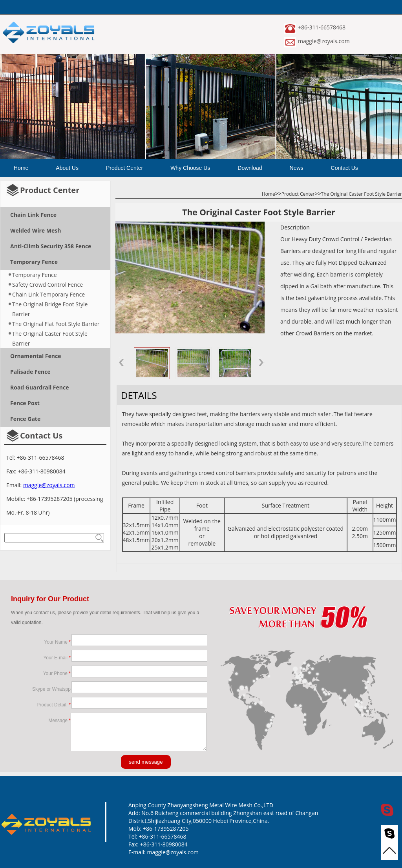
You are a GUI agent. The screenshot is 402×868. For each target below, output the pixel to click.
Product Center (124, 168)
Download (250, 168)
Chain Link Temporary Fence (48, 294)
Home (21, 168)
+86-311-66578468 (322, 27)
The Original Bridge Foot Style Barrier (50, 309)
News (297, 168)
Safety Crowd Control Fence (48, 285)
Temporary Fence (35, 275)
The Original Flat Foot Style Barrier (56, 324)
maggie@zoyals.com (324, 41)
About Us (67, 168)
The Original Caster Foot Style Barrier (50, 338)
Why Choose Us (190, 168)
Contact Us (344, 168)
